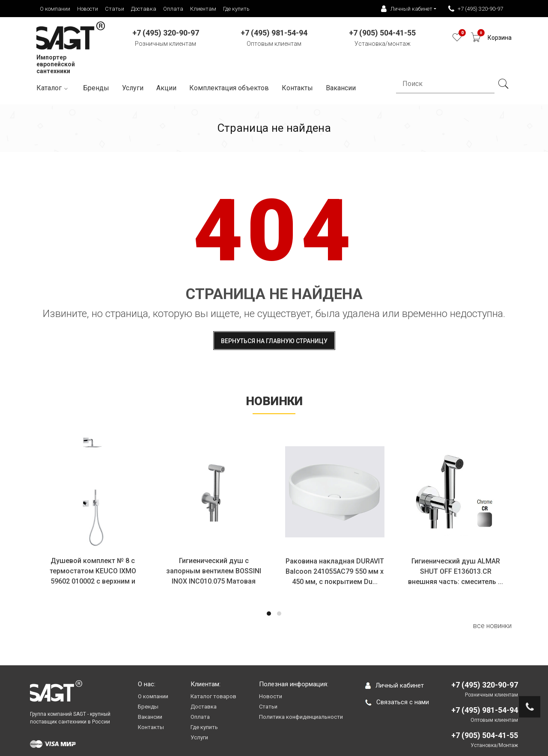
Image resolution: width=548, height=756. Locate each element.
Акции (166, 88)
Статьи (115, 9)
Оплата (173, 9)
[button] (269, 614)
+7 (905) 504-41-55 (485, 735)
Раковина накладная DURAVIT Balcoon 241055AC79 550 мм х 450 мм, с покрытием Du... (335, 571)
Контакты (297, 88)
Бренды (96, 88)
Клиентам (203, 9)
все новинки (492, 626)
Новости (88, 9)
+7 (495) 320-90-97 (476, 9)
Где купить (236, 9)
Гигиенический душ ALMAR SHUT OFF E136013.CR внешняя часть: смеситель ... (456, 571)
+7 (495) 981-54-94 (485, 710)
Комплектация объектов (229, 88)
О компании (55, 9)
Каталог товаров (213, 696)
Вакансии (150, 717)
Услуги (133, 88)
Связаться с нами (397, 702)
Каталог (53, 88)
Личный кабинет (395, 685)
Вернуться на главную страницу (274, 341)
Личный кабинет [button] (407, 9)
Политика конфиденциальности (301, 717)
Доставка (144, 9)
